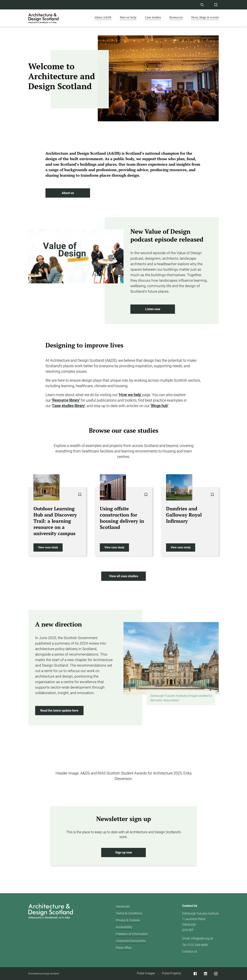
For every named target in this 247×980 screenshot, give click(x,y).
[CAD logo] (44, 18)
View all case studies (123, 576)
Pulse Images (146, 973)
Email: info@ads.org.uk (198, 938)
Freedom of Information (132, 934)
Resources (176, 17)
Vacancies (123, 906)
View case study (48, 547)
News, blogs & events (205, 17)
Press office (124, 948)
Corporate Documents (131, 941)
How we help (128, 17)
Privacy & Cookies (128, 920)
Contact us (190, 951)
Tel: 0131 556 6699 (195, 945)
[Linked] (205, 974)
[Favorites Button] (216, 5)
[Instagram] (216, 974)
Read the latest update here (59, 711)
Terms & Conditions (129, 913)
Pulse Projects (171, 973)
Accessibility (124, 927)
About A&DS (103, 17)
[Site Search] (202, 5)
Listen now (153, 309)
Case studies (153, 17)
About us (68, 193)
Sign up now (123, 852)
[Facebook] (195, 974)
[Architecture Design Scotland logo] (51, 930)
